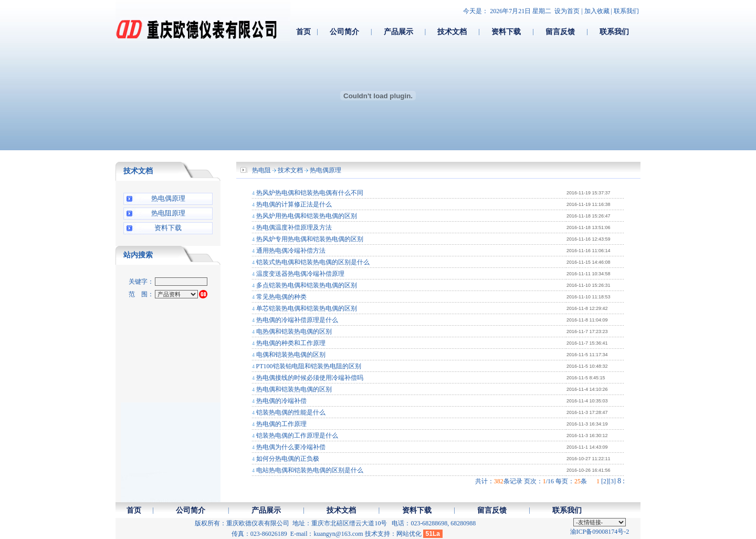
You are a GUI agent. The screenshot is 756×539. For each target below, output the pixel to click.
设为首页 (567, 11)
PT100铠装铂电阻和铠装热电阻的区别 (309, 366)
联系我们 (626, 11)
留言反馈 (560, 32)
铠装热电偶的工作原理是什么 (297, 436)
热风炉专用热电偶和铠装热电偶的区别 (310, 239)
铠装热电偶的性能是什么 (291, 412)
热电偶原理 (168, 198)
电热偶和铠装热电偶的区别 (294, 331)
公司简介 (344, 32)
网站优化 (409, 534)
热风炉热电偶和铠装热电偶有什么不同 (310, 193)
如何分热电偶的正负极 (288, 459)
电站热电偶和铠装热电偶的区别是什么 (310, 470)
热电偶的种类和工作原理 (291, 343)
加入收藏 (597, 11)
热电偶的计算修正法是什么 (294, 204)
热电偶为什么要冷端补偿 (291, 447)
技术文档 (452, 32)
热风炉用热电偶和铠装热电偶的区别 (307, 216)
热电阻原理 (168, 213)
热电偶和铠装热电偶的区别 (294, 389)
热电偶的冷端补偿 (281, 401)
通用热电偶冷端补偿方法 (291, 251)
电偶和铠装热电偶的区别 (291, 355)
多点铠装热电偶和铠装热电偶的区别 (307, 285)
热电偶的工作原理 (281, 424)
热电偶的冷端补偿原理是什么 (297, 320)
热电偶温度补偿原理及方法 (294, 227)
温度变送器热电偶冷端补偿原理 (300, 274)
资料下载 (506, 32)
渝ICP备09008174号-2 (600, 532)
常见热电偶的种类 (281, 297)
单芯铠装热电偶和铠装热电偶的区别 (307, 308)
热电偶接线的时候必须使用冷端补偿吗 (310, 378)
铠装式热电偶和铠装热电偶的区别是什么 (313, 262)
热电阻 (261, 170)
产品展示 (398, 32)
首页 (303, 32)
